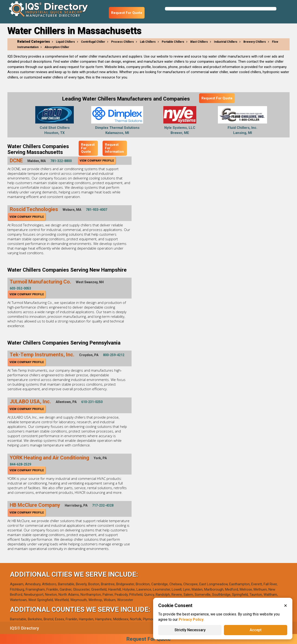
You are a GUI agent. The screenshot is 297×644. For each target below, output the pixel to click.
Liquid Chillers (65, 42)
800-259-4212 (114, 355)
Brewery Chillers (255, 42)
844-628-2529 (20, 464)
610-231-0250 (92, 402)
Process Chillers (123, 42)
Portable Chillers (173, 42)
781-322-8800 (61, 161)
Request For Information (114, 148)
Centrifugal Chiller (93, 42)
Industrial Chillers (226, 42)
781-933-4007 (97, 210)
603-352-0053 (20, 288)
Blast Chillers (199, 42)
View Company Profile (97, 161)
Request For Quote (127, 13)
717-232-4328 (103, 505)
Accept (256, 630)
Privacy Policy (191, 620)
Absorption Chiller (57, 47)
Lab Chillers (148, 42)
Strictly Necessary (190, 630)
